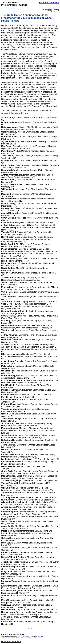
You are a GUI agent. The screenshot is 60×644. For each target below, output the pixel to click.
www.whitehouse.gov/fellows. (15, 113)
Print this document (49, 2)
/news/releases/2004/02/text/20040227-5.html (22, 637)
